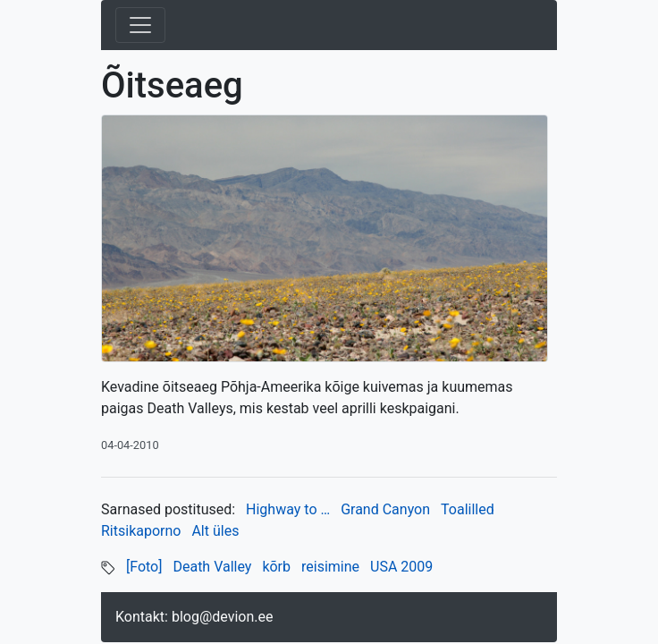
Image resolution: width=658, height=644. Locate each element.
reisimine (330, 567)
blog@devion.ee (223, 617)
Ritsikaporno (141, 531)
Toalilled (468, 509)
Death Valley (212, 567)
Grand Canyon (385, 509)
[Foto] (144, 567)
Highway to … (288, 509)
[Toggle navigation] (140, 25)
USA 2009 (401, 567)
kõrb (276, 567)
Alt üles (215, 531)
